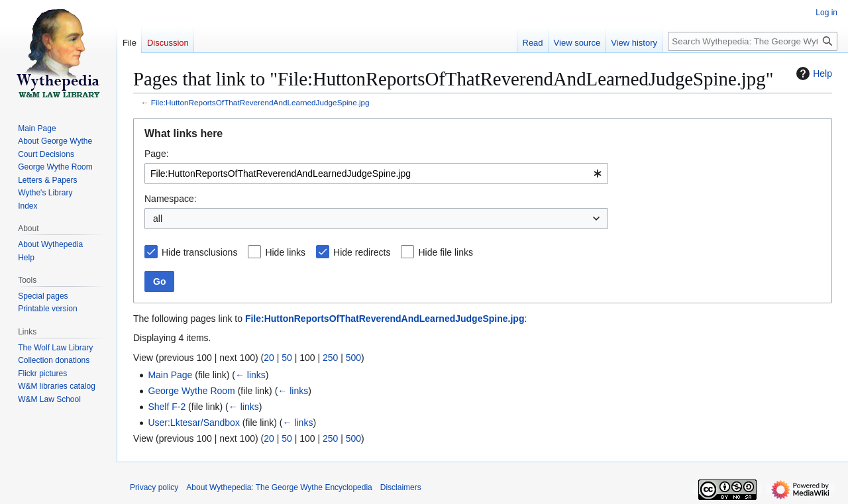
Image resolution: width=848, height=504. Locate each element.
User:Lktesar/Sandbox (194, 423)
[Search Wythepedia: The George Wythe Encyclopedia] (753, 41)
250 (330, 358)
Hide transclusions (199, 252)
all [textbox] (158, 219)
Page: (157, 154)
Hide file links (445, 252)
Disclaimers (401, 487)
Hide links (285, 252)
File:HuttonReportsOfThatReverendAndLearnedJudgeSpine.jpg (260, 102)
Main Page (170, 375)
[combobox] (376, 174)
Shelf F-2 (167, 407)
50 (287, 358)
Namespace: (171, 199)
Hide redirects (362, 252)
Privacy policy (154, 487)
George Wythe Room (191, 391)
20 (269, 358)
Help (813, 74)
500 (353, 358)
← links (250, 375)
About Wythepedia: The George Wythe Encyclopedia (279, 487)
